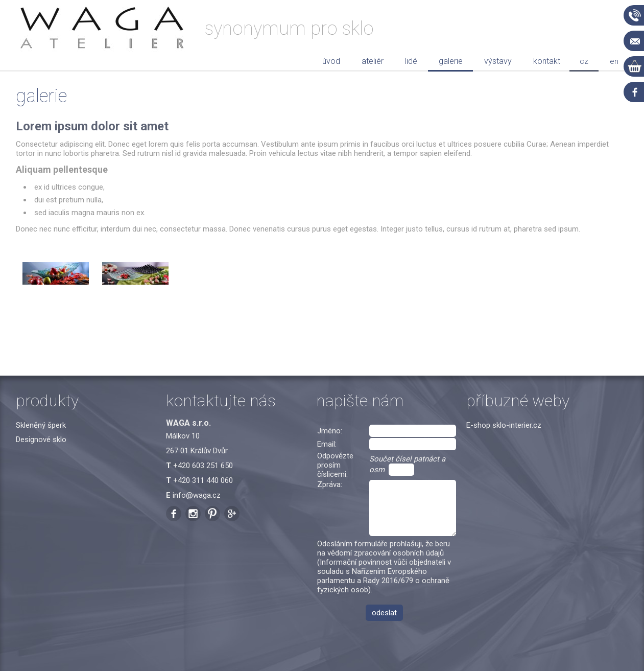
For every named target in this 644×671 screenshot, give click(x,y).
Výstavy (498, 61)
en (614, 61)
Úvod (331, 61)
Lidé (411, 61)
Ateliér (373, 61)
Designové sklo (41, 439)
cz (584, 61)
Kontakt (547, 61)
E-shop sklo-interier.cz (504, 425)
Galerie (451, 61)
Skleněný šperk (41, 425)
